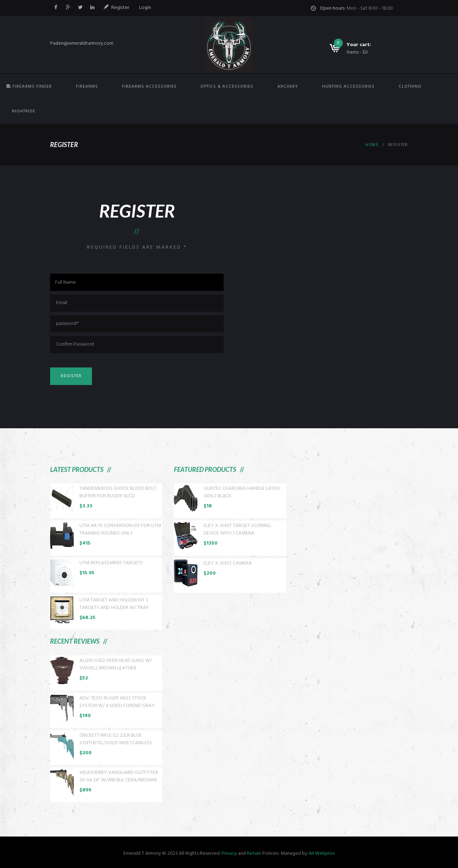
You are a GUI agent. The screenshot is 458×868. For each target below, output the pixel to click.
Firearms (87, 87)
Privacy (229, 854)
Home (372, 145)
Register (120, 8)
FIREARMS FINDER (29, 87)
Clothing (410, 87)
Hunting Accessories (348, 87)
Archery (288, 87)
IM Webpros (321, 854)
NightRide (24, 111)
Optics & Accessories (227, 87)
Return (254, 854)
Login (145, 8)
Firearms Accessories (149, 87)
